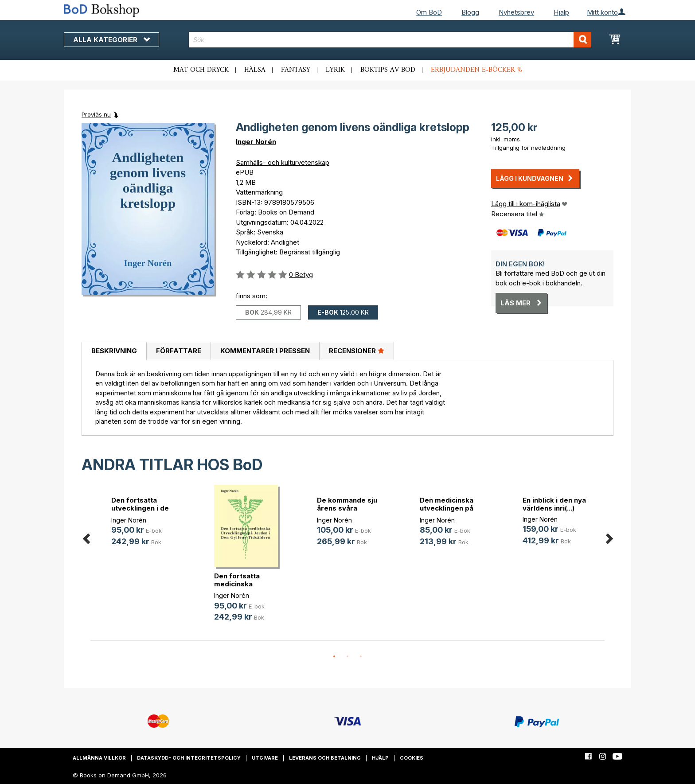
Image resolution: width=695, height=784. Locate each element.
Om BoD (429, 12)
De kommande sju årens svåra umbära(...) (347, 508)
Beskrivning (114, 351)
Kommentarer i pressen (265, 351)
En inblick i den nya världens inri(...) (554, 504)
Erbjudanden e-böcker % (476, 70)
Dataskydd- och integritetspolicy (189, 758)
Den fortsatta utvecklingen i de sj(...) (140, 508)
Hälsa (255, 70)
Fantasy (296, 70)
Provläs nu (96, 114)
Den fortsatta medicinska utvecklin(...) (237, 584)
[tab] (114, 351)
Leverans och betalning (325, 758)
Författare (179, 351)
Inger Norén (256, 142)
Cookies (412, 758)
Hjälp (561, 12)
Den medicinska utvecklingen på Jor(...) (447, 508)
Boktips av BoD (388, 70)
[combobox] (390, 40)
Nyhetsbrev (516, 12)
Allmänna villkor (99, 758)
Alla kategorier (111, 40)
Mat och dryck (201, 70)
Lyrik (335, 70)
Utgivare (265, 758)
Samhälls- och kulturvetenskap (283, 162)
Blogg (470, 12)
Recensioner (357, 351)
